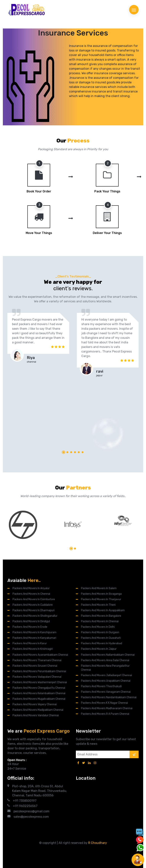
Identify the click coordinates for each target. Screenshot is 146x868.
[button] (63, 452)
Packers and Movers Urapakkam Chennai (106, 681)
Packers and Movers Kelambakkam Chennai (39, 693)
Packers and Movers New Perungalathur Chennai (105, 668)
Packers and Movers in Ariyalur (31, 588)
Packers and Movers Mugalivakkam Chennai (39, 699)
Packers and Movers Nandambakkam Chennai (109, 697)
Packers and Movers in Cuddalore (33, 605)
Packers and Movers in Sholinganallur (35, 616)
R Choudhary (98, 843)
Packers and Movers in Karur (30, 643)
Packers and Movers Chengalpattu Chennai (39, 688)
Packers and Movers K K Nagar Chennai (104, 703)
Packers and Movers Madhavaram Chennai (107, 708)
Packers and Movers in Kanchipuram (35, 632)
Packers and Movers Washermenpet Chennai (40, 682)
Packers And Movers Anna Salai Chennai (105, 660)
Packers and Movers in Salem (99, 588)
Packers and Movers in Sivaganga (101, 594)
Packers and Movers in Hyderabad (102, 643)
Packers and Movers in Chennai (31, 594)
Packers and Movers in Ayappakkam (103, 610)
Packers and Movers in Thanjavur (101, 599)
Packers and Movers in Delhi (98, 627)
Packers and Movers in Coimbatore (34, 599)
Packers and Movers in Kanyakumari (34, 638)
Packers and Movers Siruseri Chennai (35, 666)
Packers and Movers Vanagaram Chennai (106, 692)
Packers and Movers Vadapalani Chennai (37, 677)
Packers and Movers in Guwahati (101, 638)
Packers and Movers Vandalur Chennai (36, 715)
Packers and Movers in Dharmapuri (34, 610)
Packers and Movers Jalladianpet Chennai (106, 675)
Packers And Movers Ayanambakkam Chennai (40, 655)
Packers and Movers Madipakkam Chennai (38, 710)
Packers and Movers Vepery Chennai (35, 704)
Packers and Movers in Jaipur (99, 649)
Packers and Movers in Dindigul (31, 621)
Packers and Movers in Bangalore (101, 616)
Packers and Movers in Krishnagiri (33, 649)
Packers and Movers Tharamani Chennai (37, 660)
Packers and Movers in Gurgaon (100, 632)
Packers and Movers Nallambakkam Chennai (108, 655)
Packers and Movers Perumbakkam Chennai (39, 671)
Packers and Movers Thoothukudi (101, 686)
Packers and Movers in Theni (98, 605)
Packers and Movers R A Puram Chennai (105, 714)
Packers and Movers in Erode (30, 627)
